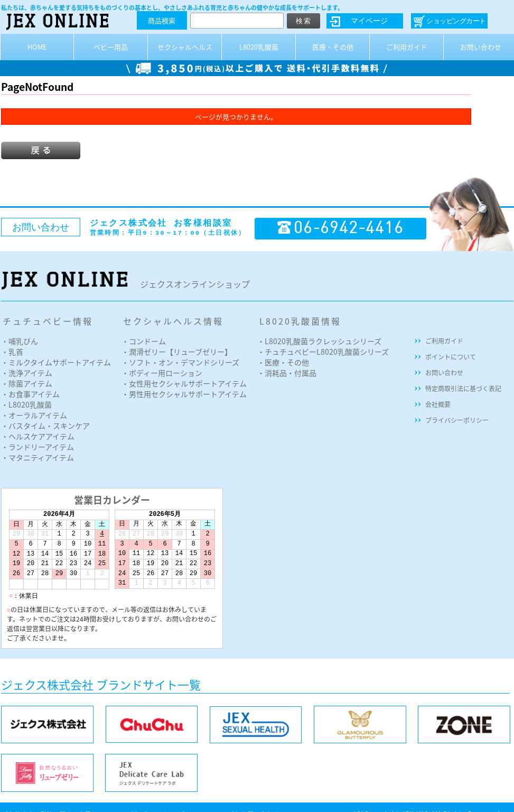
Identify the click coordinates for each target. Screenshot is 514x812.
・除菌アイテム (27, 383)
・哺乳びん (20, 341)
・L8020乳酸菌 (26, 404)
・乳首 (12, 352)
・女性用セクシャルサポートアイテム (184, 383)
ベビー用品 (111, 47)
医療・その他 (333, 47)
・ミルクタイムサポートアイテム (56, 362)
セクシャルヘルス (185, 47)
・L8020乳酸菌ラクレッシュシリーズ (319, 341)
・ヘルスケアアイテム (38, 436)
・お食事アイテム (30, 394)
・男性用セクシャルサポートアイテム (184, 394)
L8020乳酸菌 (259, 47)
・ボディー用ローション (162, 373)
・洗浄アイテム (27, 373)
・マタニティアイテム (38, 457)
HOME (37, 47)
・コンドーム (144, 341)
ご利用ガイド (407, 47)
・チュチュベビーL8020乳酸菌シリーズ (323, 352)
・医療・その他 (283, 362)
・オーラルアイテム (34, 415)
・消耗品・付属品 (287, 373)
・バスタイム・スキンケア (45, 426)
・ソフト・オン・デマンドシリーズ (180, 362)
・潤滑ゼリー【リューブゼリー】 (177, 352)
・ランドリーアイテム (38, 447)
